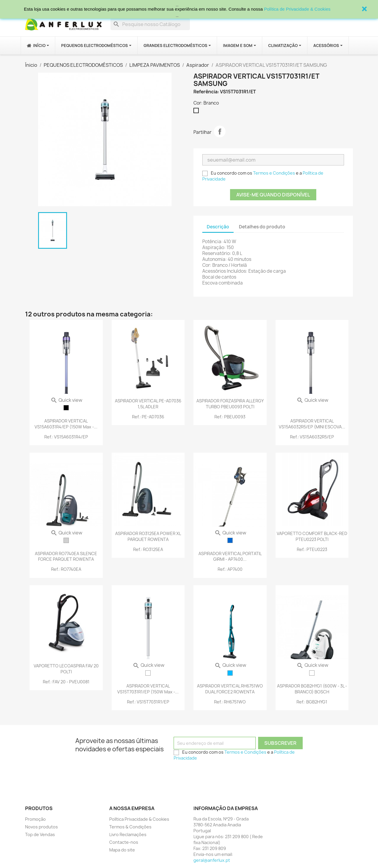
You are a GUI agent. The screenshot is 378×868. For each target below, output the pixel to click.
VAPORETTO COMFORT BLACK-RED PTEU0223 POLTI (312, 536)
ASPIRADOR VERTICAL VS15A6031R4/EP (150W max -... (66, 424)
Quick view (66, 400)
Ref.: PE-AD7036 (148, 417)
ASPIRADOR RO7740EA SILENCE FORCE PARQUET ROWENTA (66, 556)
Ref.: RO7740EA (66, 569)
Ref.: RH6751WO (230, 702)
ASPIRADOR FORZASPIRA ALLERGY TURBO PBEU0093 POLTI (230, 404)
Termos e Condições (274, 173)
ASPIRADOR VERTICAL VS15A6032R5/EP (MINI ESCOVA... (312, 424)
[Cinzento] (66, 540)
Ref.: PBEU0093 (230, 417)
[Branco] (197, 112)
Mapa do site (122, 850)
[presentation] (219, 775)
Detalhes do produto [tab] (262, 227)
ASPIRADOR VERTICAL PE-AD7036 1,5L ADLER (148, 404)
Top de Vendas (40, 834)
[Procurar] (150, 24)
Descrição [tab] (218, 227)
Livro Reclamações (128, 834)
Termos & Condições (130, 827)
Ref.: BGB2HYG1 (312, 702)
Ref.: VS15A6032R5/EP (312, 437)
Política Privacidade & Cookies (139, 819)
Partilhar (220, 131)
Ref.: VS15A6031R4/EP (66, 437)
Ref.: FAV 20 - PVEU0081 (66, 682)
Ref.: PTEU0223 (312, 549)
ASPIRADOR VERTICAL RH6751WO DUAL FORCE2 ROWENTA (230, 689)
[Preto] (66, 408)
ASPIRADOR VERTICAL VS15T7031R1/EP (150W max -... (148, 689)
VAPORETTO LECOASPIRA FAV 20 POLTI (66, 669)
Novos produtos (41, 827)
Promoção (35, 819)
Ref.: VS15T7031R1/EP (148, 702)
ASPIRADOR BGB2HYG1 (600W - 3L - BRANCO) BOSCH (312, 689)
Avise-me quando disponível (273, 195)
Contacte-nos (124, 842)
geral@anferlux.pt (212, 860)
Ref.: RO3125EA (148, 549)
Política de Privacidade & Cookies (297, 9)
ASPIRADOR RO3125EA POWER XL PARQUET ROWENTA (148, 536)
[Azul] (230, 540)
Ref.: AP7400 (230, 569)
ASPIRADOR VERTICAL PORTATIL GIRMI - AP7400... (230, 556)
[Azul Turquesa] (230, 673)
